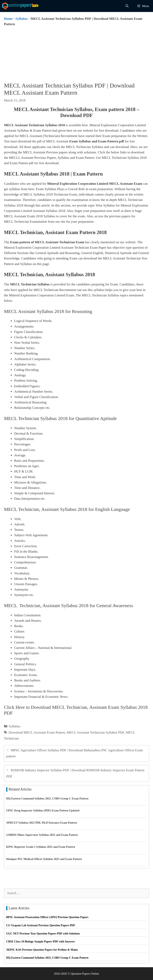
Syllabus (22, 19)
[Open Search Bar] (127, 6)
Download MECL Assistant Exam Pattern (37, 732)
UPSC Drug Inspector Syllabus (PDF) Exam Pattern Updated (43, 811)
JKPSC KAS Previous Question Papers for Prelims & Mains (42, 950)
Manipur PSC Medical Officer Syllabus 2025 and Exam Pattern (44, 859)
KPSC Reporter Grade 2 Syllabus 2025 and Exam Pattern (41, 847)
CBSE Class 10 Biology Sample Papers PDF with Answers (41, 942)
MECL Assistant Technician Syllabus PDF (95, 732)
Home (8, 19)
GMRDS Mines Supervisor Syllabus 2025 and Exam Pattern (42, 835)
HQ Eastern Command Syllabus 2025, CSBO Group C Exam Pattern (47, 799)
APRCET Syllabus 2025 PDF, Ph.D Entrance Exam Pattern (42, 823)
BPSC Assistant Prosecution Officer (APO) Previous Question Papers (47, 917)
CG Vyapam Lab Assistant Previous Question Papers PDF (41, 925)
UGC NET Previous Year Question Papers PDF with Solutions (43, 934)
